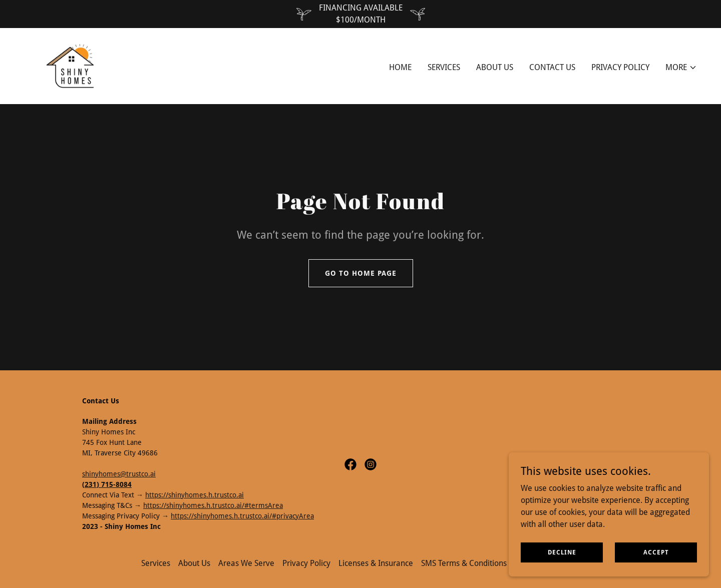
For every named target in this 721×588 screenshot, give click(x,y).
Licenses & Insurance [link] (376, 563)
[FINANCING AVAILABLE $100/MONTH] (360, 14)
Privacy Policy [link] (306, 563)
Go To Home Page (361, 273)
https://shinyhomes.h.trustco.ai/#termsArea (213, 505)
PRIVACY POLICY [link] (620, 67)
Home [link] (400, 67)
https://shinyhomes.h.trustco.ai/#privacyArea (242, 516)
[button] (681, 68)
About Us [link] (495, 67)
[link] (70, 65)
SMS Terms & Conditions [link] (464, 563)
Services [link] (444, 67)
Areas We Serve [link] (246, 563)
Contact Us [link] (552, 67)
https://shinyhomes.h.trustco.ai (195, 495)
